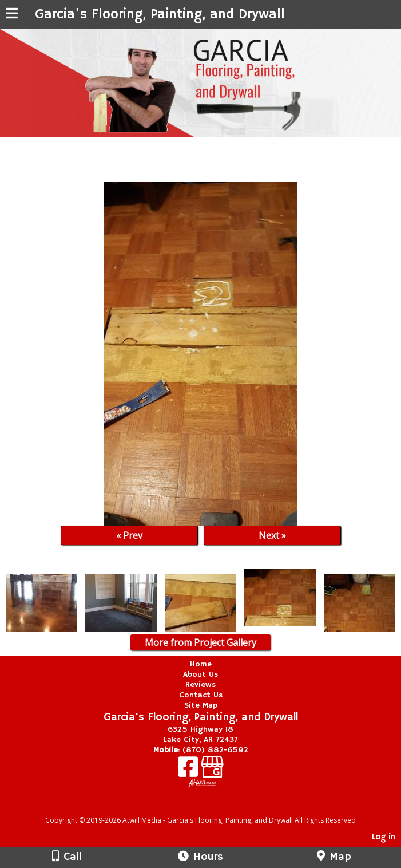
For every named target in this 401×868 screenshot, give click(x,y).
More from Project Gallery (200, 642)
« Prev (129, 535)
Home (201, 664)
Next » (272, 535)
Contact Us (201, 695)
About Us (200, 674)
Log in (384, 837)
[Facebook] (189, 771)
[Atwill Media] (211, 808)
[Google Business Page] (212, 771)
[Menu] (12, 15)
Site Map (201, 705)
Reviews (200, 685)
